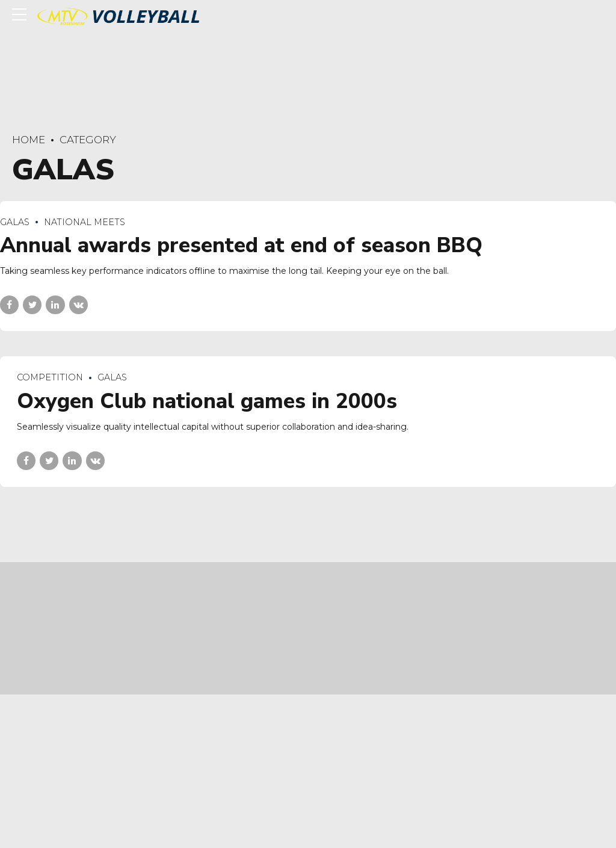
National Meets (85, 222)
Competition (50, 378)
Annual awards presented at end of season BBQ (241, 246)
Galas (15, 222)
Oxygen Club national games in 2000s (207, 401)
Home (29, 140)
